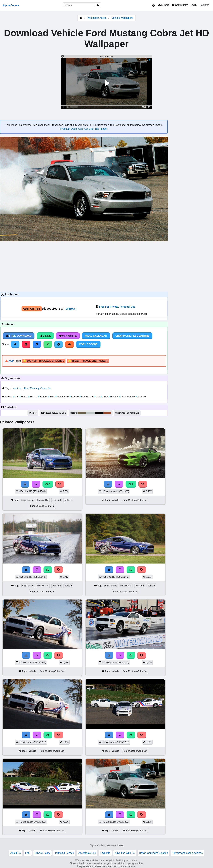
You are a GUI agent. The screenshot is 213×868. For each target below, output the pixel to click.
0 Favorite (68, 336)
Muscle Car (43, 500)
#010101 (99, 413)
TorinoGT (70, 309)
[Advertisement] (84, 266)
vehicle (17, 388)
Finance (141, 397)
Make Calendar (96, 336)
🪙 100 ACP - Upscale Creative (44, 361)
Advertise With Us (125, 853)
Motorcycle (62, 397)
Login (194, 5)
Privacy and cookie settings (188, 853)
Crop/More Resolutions (132, 336)
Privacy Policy (43, 853)
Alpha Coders (11, 5)
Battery (43, 397)
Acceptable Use (87, 853)
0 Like (45, 336)
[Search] (98, 5)
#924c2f (107, 413)
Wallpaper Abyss (97, 18)
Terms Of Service (64, 853)
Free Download (19, 336)
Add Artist (32, 309)
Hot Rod (57, 500)
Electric (114, 397)
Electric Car (87, 397)
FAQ (28, 853)
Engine (33, 397)
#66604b (82, 413)
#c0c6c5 (90, 413)
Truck (105, 397)
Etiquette (105, 853)
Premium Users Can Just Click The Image (84, 129)
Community (180, 5)
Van (98, 397)
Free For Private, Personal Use (117, 307)
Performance (127, 397)
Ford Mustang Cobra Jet (38, 388)
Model (24, 397)
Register (204, 5)
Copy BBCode (88, 344)
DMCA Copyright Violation (154, 853)
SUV (52, 397)
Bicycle (74, 397)
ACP (11, 361)
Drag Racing (27, 500)
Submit (164, 5)
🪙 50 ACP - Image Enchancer (88, 361)
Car (16, 397)
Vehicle (68, 500)
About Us (15, 853)
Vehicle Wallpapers (122, 18)
